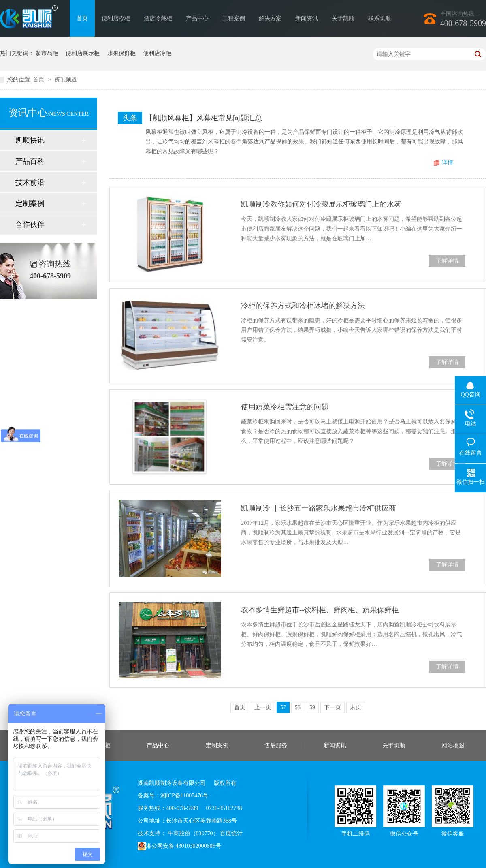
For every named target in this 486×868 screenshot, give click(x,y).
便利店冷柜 (116, 18)
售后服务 (276, 745)
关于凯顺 (343, 18)
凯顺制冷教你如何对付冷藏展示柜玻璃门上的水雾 (321, 204)
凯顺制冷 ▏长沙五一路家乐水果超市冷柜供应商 (319, 508)
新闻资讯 (307, 18)
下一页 (333, 707)
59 (312, 707)
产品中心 (197, 18)
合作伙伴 (30, 224)
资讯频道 (66, 80)
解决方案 (270, 18)
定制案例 (30, 203)
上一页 (263, 707)
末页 (356, 707)
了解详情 (447, 261)
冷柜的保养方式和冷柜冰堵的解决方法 (303, 306)
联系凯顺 (379, 18)
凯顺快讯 (30, 140)
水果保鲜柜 (122, 53)
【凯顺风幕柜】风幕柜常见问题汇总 (204, 118)
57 (283, 707)
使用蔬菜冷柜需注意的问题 (285, 407)
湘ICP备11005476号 (184, 796)
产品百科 (30, 161)
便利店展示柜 (83, 53)
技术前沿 (30, 182)
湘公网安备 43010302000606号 (179, 846)
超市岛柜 (47, 53)
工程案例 (234, 18)
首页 (82, 18)
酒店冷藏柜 (158, 18)
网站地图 (453, 745)
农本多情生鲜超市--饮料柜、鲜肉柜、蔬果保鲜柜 (320, 610)
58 (298, 707)
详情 (448, 163)
